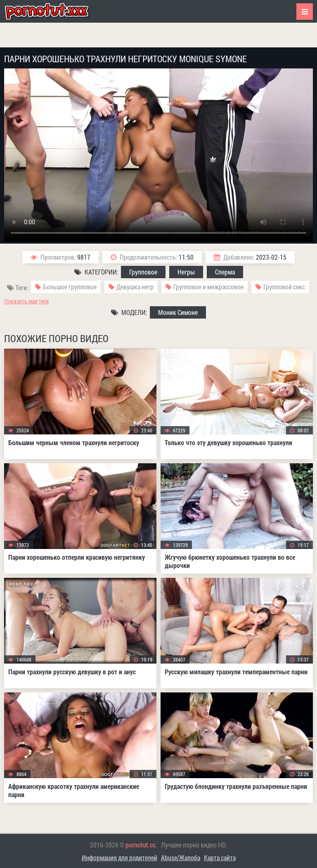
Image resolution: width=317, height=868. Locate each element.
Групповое (143, 272)
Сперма (225, 272)
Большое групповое (70, 287)
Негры (186, 272)
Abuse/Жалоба (181, 857)
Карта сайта (220, 857)
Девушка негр (135, 287)
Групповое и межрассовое (208, 287)
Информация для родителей (119, 857)
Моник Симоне (178, 312)
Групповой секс (284, 287)
